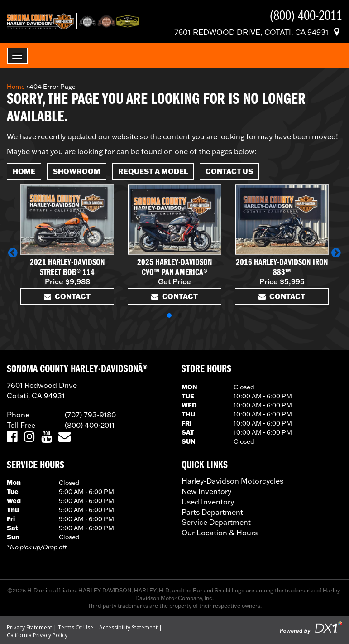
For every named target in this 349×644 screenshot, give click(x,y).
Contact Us (229, 171)
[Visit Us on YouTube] (46, 437)
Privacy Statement (29, 627)
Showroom (77, 171)
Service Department (216, 522)
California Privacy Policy (37, 635)
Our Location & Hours (220, 533)
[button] (13, 252)
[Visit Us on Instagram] (29, 437)
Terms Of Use (76, 627)
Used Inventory (208, 502)
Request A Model (153, 171)
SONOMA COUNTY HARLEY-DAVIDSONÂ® (77, 369)
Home (16, 87)
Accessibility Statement (128, 627)
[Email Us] (65, 437)
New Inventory (206, 491)
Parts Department (212, 512)
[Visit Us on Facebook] (12, 437)
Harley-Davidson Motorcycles (232, 481)
